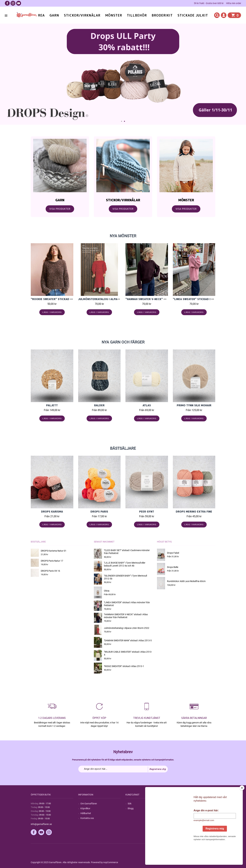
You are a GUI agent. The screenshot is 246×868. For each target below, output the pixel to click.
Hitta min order (234, 3)
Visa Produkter (60, 209)
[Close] (242, 808)
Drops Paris (99, 512)
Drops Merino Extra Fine (194, 512)
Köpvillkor (85, 808)
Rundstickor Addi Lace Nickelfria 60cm (186, 581)
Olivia (107, 591)
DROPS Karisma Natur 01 (54, 551)
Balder (99, 405)
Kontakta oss (87, 818)
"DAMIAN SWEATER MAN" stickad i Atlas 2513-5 (128, 640)
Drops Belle (173, 567)
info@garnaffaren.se (41, 824)
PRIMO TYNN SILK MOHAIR (194, 405)
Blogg (131, 808)
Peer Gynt (147, 512)
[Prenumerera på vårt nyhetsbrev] (123, 769)
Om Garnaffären (89, 804)
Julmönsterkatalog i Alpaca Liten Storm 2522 (113, 299)
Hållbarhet (86, 813)
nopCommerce (111, 862)
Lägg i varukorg (52, 312)
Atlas (147, 405)
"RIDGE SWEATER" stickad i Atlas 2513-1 (124, 666)
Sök (130, 804)
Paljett (52, 405)
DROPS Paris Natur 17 (52, 561)
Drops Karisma (52, 512)
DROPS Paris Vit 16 (50, 571)
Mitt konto (180, 804)
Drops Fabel (173, 553)
